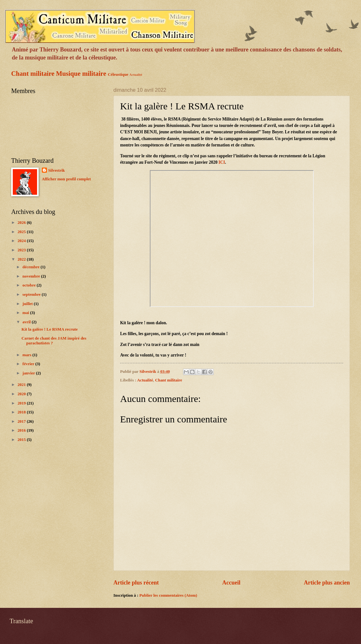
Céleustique (118, 75)
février (29, 364)
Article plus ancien (327, 583)
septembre (32, 295)
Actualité (136, 75)
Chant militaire (33, 74)
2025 (22, 232)
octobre (29, 285)
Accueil (231, 583)
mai (26, 313)
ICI (222, 162)
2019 (22, 403)
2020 (22, 394)
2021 (22, 385)
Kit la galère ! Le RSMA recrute (50, 329)
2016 (22, 430)
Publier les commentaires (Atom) (168, 595)
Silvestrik (57, 170)
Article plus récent (136, 583)
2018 (22, 412)
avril (27, 322)
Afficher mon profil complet (66, 179)
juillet (28, 304)
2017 (22, 421)
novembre (32, 276)
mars (27, 355)
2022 (22, 259)
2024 (22, 241)
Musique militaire (81, 74)
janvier (29, 373)
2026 (22, 223)
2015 (22, 440)
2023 (22, 250)
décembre (31, 267)
